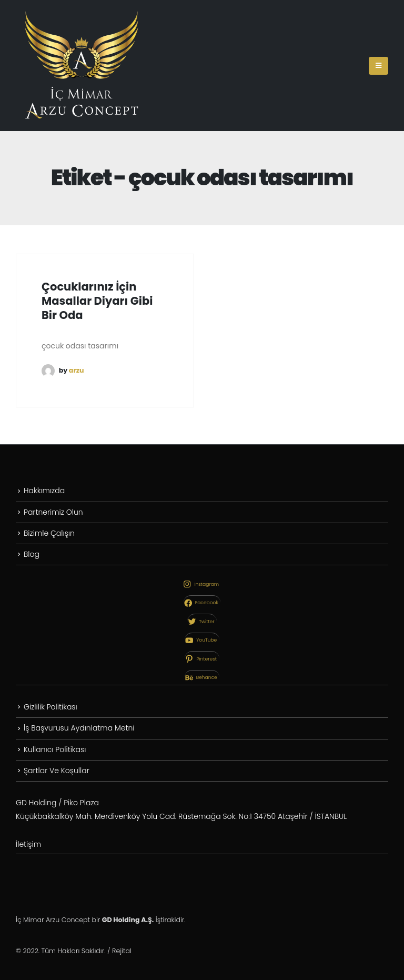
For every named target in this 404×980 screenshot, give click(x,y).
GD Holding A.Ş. (128, 920)
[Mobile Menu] (378, 66)
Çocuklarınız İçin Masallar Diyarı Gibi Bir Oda (97, 301)
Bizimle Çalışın (49, 533)
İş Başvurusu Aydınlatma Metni (79, 728)
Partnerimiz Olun (53, 512)
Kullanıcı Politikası (55, 749)
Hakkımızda (44, 491)
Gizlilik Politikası (50, 707)
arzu (77, 370)
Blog (32, 554)
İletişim (28, 844)
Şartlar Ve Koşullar (57, 771)
